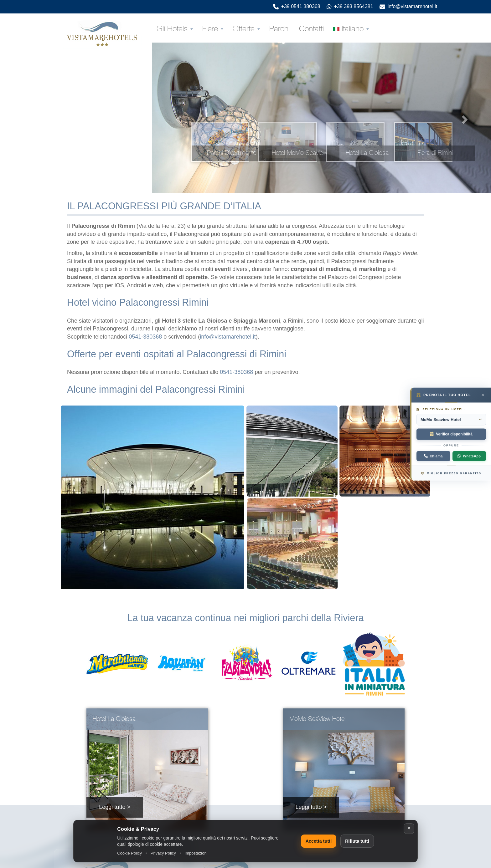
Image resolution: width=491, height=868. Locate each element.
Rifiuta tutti (357, 841)
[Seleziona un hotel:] (451, 419)
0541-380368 (145, 337)
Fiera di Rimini (435, 153)
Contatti (311, 29)
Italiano (351, 29)
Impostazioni (196, 853)
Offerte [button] (246, 29)
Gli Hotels (175, 29)
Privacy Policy (163, 853)
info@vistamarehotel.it (228, 337)
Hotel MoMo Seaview (300, 153)
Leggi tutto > (115, 807)
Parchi (279, 29)
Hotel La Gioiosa (367, 153)
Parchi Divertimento (232, 153)
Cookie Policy (129, 853)
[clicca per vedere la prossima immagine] (466, 118)
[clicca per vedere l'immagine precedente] (177, 118)
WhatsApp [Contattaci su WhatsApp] (469, 456)
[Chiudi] (409, 829)
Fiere (213, 29)
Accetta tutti (319, 841)
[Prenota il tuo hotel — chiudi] (483, 395)
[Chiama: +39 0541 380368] (433, 456)
